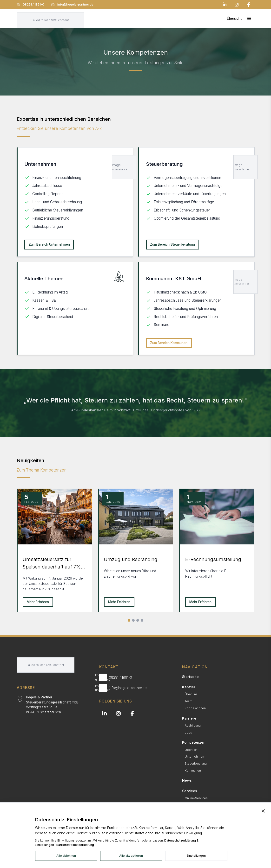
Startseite (190, 677)
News (187, 780)
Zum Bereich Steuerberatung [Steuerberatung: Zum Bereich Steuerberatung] (172, 244)
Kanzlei (188, 687)
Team (188, 701)
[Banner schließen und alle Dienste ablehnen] (263, 811)
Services (190, 791)
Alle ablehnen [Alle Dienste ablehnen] (66, 856)
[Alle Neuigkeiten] (142, 620)
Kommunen (193, 770)
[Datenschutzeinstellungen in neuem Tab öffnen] (196, 856)
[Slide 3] (138, 620)
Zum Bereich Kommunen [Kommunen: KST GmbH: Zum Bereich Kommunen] (169, 343)
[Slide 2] (133, 620)
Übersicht (192, 750)
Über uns (191, 694)
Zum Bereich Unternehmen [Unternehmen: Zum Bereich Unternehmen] (49, 244)
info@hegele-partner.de (72, 4)
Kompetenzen (194, 742)
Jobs (188, 732)
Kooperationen (195, 708)
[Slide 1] (129, 620)
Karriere (189, 718)
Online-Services (196, 798)
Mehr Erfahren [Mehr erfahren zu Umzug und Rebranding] (119, 602)
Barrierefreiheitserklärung (75, 845)
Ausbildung (193, 725)
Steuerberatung (196, 763)
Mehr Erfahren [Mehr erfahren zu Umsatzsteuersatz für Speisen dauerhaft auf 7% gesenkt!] (38, 602)
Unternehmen (194, 756)
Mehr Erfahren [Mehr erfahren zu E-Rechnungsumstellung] (200, 602)
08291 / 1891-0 (30, 4)
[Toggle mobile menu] (241, 18)
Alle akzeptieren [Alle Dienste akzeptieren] (131, 856)
